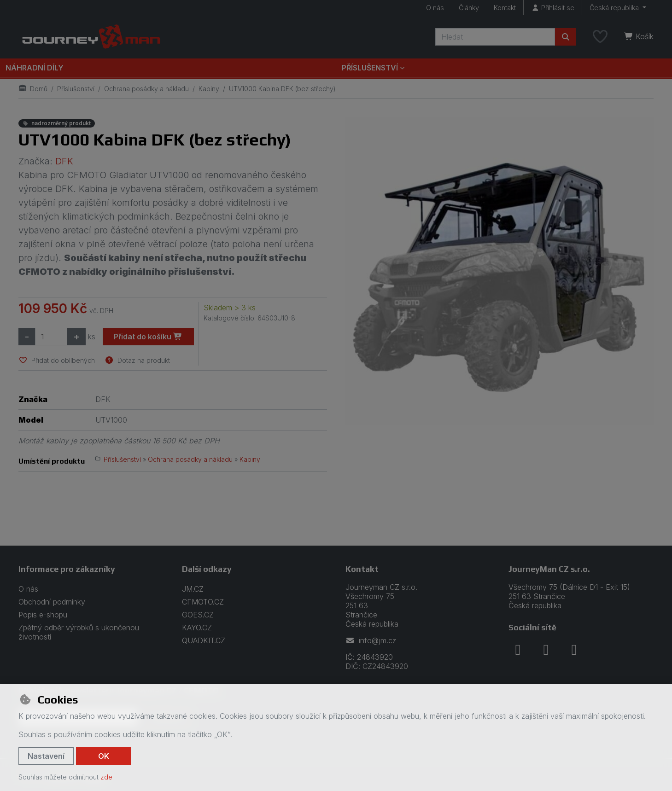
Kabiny (209, 89)
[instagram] (546, 650)
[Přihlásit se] (553, 8)
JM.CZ (193, 589)
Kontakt (505, 8)
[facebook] (518, 650)
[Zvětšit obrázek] (500, 271)
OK (104, 756)
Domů (33, 89)
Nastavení (46, 756)
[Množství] (51, 337)
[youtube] (574, 650)
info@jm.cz (371, 640)
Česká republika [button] (615, 8)
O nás (435, 8)
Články (469, 8)
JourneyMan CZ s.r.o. (549, 569)
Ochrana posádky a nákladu (146, 89)
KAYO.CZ (197, 628)
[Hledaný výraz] (495, 37)
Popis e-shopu (43, 615)
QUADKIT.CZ (204, 640)
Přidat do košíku (148, 337)
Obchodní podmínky (52, 602)
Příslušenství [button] (370, 68)
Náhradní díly (35, 68)
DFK (64, 161)
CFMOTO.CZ (203, 602)
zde (106, 777)
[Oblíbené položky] (600, 37)
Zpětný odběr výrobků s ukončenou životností (79, 632)
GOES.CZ (198, 615)
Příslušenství (76, 89)
